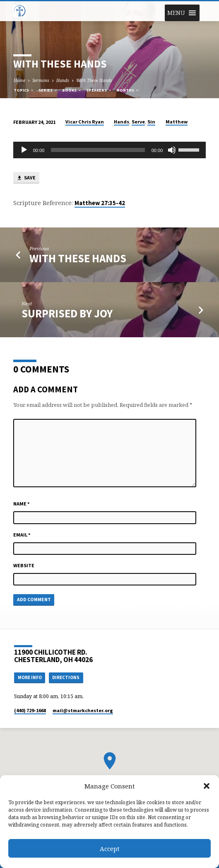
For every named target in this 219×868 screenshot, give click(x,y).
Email (22, 535)
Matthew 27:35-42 (100, 203)
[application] (110, 150)
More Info (30, 677)
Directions (66, 677)
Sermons (41, 80)
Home (19, 80)
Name (22, 504)
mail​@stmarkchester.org (83, 710)
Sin (151, 122)
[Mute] (172, 150)
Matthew (177, 122)
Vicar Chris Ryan (85, 122)
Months (128, 90)
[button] (207, 786)
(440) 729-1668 (30, 710)
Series (48, 90)
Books (72, 90)
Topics (24, 90)
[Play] (24, 150)
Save (26, 178)
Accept (110, 849)
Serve (138, 122)
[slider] (98, 150)
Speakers (99, 90)
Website (24, 565)
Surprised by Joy (67, 313)
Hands (63, 80)
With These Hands (94, 80)
